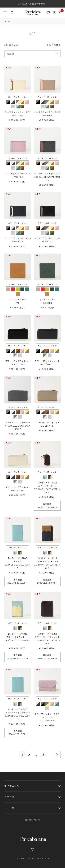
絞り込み (14, 45)
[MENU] (5, 13)
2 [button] (29, 755)
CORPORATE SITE (33, 820)
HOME (8, 21)
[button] (57, 755)
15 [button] (43, 755)
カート (61, 12)
